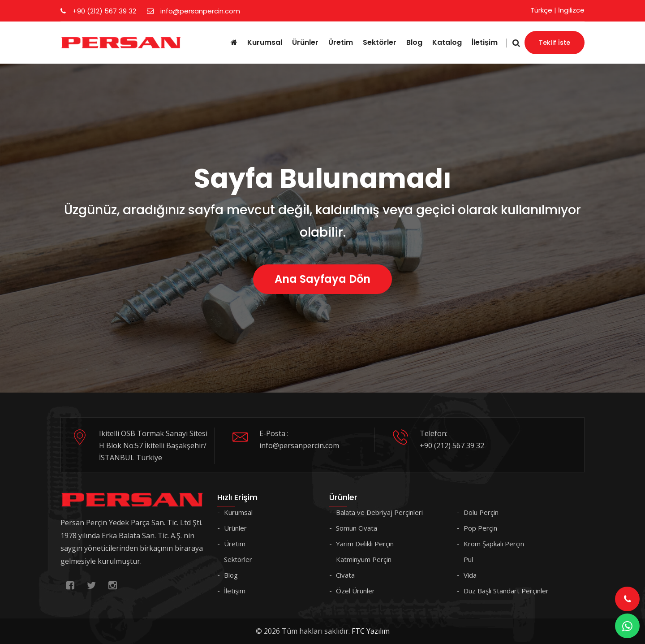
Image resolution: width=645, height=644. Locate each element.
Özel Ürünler (355, 591)
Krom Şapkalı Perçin (494, 544)
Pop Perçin (480, 528)
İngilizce (571, 10)
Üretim (341, 42)
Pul (468, 559)
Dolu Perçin (481, 512)
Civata (345, 575)
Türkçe (541, 10)
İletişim (485, 42)
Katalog (447, 42)
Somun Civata (357, 528)
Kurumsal (265, 42)
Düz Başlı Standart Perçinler (506, 591)
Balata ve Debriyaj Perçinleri (379, 512)
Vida (470, 575)
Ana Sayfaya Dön (322, 279)
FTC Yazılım (371, 631)
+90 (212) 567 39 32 (98, 11)
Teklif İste (555, 43)
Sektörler (380, 42)
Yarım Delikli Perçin (365, 544)
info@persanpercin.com (193, 11)
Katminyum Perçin (364, 559)
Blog (414, 42)
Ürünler (305, 42)
